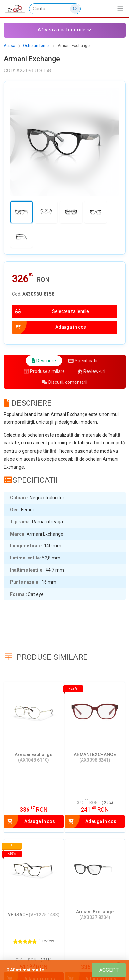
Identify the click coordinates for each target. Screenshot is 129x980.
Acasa (9, 46)
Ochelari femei (36, 46)
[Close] (109, 970)
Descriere (44, 361)
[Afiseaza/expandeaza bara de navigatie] (120, 9)
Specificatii (83, 361)
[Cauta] (55, 9)
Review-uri (91, 371)
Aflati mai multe (27, 970)
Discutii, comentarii (64, 382)
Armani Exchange (74, 46)
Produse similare (44, 371)
